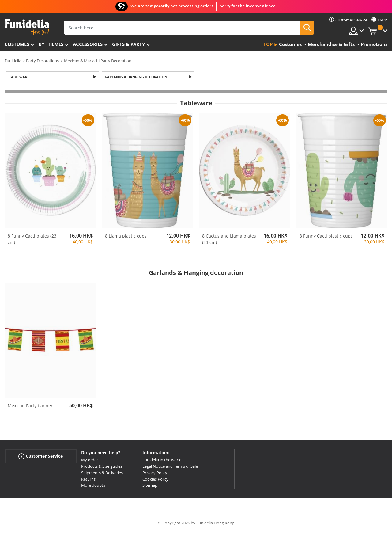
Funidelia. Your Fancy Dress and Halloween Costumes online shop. (27, 27)
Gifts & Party (128, 44)
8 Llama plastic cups (126, 236)
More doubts (93, 486)
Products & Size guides (102, 467)
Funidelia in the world (162, 460)
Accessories (88, 44)
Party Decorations (42, 61)
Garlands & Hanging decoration (137, 77)
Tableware (20, 77)
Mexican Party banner (30, 406)
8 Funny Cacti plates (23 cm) (32, 240)
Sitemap (150, 486)
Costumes (17, 44)
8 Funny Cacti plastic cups (326, 236)
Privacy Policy (155, 473)
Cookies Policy (155, 479)
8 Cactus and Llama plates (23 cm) (229, 240)
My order (90, 460)
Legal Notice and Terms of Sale (170, 467)
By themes (51, 44)
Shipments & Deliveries (102, 473)
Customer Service (41, 457)
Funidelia (13, 61)
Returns (88, 479)
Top (268, 44)
